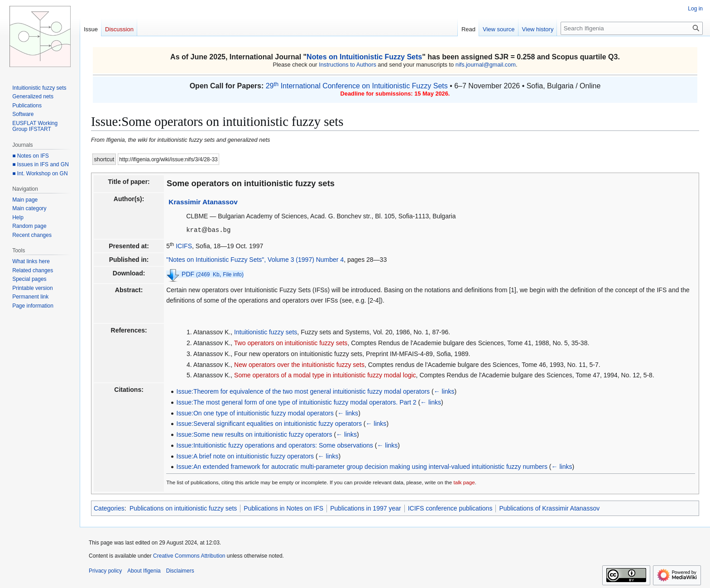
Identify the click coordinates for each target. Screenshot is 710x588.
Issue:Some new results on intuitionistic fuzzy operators (254, 434)
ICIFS (184, 246)
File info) (233, 274)
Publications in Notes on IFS (283, 508)
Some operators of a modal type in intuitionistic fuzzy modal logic (325, 375)
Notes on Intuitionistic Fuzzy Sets (364, 57)
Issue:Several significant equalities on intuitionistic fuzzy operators (269, 423)
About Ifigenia (144, 570)
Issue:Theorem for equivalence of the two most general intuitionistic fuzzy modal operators (303, 391)
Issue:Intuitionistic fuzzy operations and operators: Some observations (275, 445)
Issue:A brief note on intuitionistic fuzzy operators (245, 456)
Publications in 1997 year (365, 508)
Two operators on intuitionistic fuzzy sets (291, 342)
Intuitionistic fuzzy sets (266, 332)
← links (444, 391)
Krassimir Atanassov (203, 202)
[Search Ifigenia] (632, 28)
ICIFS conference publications (450, 508)
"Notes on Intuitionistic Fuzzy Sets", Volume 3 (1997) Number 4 (255, 259)
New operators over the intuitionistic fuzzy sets (299, 364)
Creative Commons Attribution (189, 555)
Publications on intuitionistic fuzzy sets (183, 508)
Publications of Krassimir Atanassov (549, 508)
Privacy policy (105, 570)
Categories (109, 508)
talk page (464, 482)
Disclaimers (180, 570)
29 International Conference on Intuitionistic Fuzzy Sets (357, 86)
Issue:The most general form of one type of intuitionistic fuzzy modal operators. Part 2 (297, 402)
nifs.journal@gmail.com (486, 65)
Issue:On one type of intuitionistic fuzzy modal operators (255, 413)
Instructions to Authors (348, 65)
